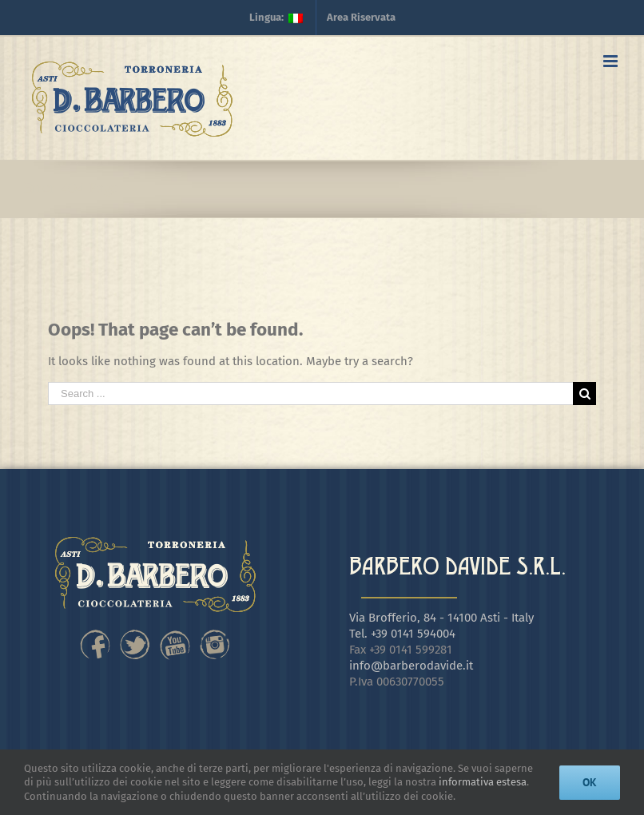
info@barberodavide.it (411, 666)
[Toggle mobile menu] (612, 61)
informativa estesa (483, 782)
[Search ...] (310, 394)
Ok (590, 782)
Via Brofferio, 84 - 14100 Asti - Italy (441, 618)
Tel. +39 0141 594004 (402, 634)
